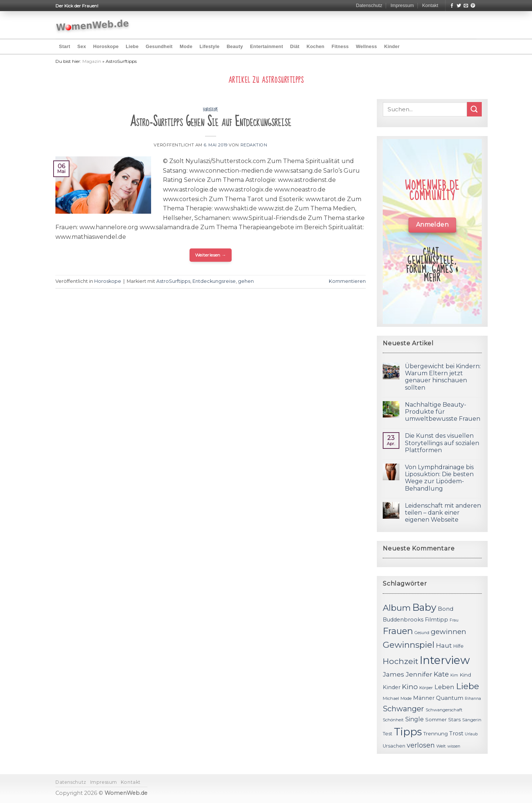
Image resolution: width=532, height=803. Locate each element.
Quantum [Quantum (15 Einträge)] (450, 698)
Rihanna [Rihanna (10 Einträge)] (473, 699)
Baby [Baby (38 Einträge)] (424, 607)
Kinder (392, 46)
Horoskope (106, 46)
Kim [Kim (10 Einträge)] (454, 675)
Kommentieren (347, 281)
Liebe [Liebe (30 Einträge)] (468, 686)
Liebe (132, 46)
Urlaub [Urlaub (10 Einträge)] (471, 734)
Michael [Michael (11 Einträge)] (391, 698)
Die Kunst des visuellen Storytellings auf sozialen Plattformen (442, 443)
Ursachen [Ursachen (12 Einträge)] (394, 746)
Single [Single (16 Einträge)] (415, 719)
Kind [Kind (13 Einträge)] (465, 675)
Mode (186, 46)
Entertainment (267, 46)
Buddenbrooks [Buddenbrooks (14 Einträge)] (403, 620)
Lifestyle (209, 46)
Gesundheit (159, 46)
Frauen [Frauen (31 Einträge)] (398, 631)
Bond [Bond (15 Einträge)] (446, 609)
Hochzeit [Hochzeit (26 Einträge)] (400, 661)
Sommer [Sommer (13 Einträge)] (436, 719)
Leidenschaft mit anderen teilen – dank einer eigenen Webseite (443, 513)
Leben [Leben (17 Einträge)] (444, 687)
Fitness (340, 46)
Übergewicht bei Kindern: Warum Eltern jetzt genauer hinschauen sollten (443, 377)
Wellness (366, 46)
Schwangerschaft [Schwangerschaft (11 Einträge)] (444, 710)
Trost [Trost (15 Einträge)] (456, 733)
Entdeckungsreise (214, 281)
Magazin (92, 61)
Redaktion (254, 145)
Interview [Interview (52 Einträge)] (445, 660)
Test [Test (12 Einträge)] (388, 734)
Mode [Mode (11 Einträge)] (406, 698)
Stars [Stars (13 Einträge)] (454, 719)
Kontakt (430, 5)
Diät (295, 46)
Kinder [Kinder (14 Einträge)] (392, 687)
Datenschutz (369, 5)
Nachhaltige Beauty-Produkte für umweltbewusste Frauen (443, 412)
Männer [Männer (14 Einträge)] (424, 698)
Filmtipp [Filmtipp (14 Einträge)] (436, 620)
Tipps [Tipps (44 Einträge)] (408, 732)
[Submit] (474, 109)
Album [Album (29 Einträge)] (397, 608)
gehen (246, 281)
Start (65, 46)
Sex (82, 46)
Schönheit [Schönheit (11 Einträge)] (393, 720)
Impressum (402, 5)
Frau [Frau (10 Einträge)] (454, 620)
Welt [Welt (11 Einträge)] (441, 746)
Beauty (235, 46)
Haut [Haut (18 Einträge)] (444, 645)
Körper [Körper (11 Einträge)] (426, 688)
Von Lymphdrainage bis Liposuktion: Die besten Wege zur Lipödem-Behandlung (439, 478)
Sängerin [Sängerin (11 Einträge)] (472, 720)
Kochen (316, 46)
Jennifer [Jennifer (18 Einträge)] (419, 674)
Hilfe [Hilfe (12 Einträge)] (458, 646)
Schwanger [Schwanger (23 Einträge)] (403, 709)
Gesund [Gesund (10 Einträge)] (422, 633)
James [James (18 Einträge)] (393, 674)
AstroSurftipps (173, 281)
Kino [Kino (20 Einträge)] (410, 687)
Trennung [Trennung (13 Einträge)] (436, 733)
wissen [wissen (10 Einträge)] (454, 746)
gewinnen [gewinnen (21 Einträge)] (449, 632)
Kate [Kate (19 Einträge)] (441, 674)
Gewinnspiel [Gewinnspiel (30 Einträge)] (409, 645)
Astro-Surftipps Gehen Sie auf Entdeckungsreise (211, 122)
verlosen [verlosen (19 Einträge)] (421, 745)
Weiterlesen (211, 255)
